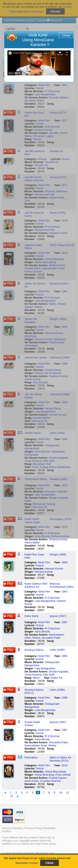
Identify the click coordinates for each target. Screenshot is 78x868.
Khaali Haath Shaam (32, 724)
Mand (36, 678)
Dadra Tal (56, 678)
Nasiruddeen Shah (36, 745)
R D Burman (52, 598)
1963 (65, 592)
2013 (65, 765)
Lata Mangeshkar (45, 601)
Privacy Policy (33, 828)
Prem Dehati (63, 775)
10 (61, 792)
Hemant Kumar (54, 569)
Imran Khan (32, 781)
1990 (65, 656)
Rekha (36, 638)
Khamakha (31, 757)
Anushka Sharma (50, 781)
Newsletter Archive (27, 863)
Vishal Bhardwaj (44, 775)
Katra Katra (31, 616)
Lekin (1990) (57, 650)
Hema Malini (32, 542)
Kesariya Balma (34, 650)
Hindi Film (44, 562)
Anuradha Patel (51, 638)
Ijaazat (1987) (58, 616)
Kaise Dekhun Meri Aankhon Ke (36, 585)
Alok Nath (49, 675)
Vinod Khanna (33, 675)
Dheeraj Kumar (58, 539)
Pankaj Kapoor (58, 778)
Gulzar (40, 565)
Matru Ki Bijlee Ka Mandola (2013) (60, 759)
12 (11, 796)
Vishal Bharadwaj (55, 772)
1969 (65, 562)
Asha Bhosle (42, 632)
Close (66, 35)
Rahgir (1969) (58, 554)
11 (68, 792)
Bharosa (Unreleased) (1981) (62, 585)
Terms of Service (12, 828)
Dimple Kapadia (58, 672)
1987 (65, 622)
